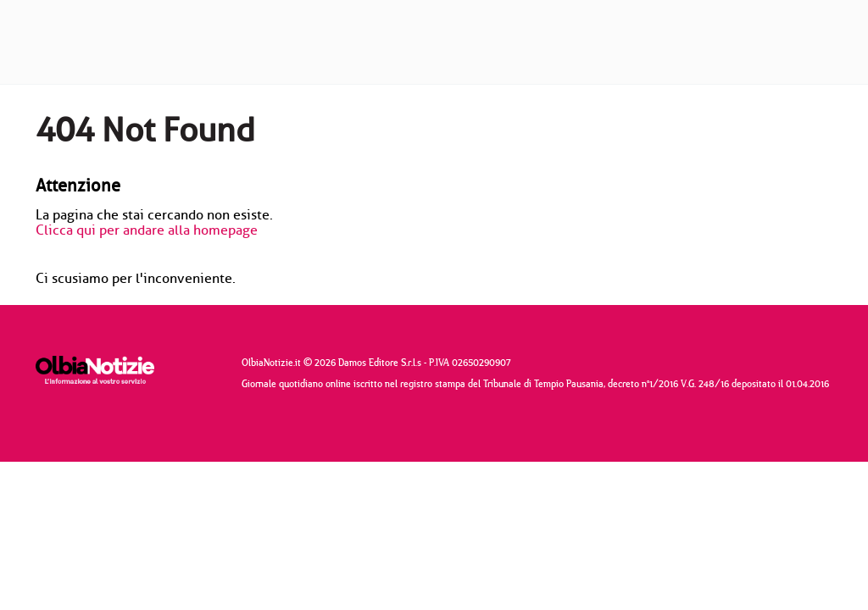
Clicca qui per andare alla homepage (147, 230)
